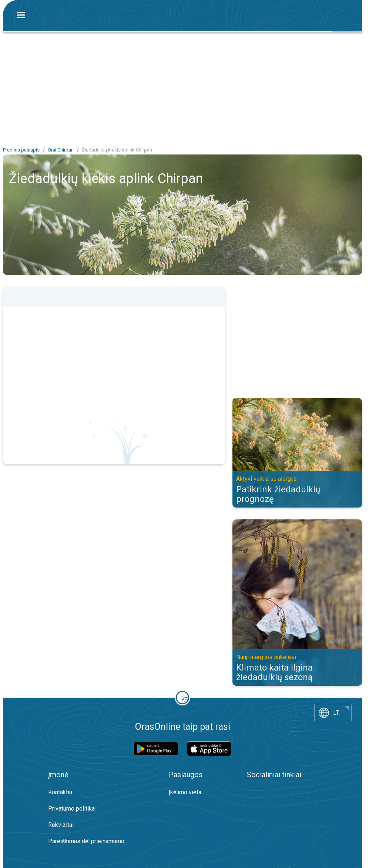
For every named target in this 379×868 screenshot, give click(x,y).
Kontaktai (60, 792)
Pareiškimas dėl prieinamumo (86, 841)
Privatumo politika (71, 809)
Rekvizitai (61, 825)
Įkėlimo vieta (185, 792)
